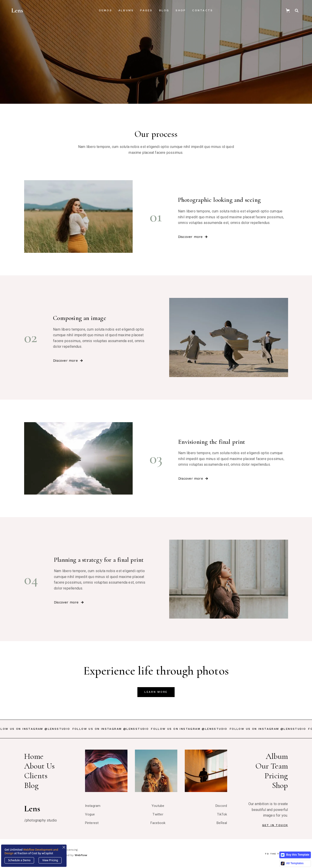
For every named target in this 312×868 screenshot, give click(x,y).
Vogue (90, 814)
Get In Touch (275, 825)
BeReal (222, 823)
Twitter (158, 814)
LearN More (156, 692)
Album (277, 756)
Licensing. (72, 850)
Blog (31, 785)
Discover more (193, 237)
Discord (221, 806)
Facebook (158, 823)
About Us (39, 766)
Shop (181, 10)
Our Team (272, 766)
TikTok (222, 814)
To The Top (276, 854)
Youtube (158, 806)
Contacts (203, 10)
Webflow (81, 855)
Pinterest (92, 823)
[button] (106, 10)
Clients (36, 776)
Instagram (93, 806)
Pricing (276, 776)
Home (34, 756)
